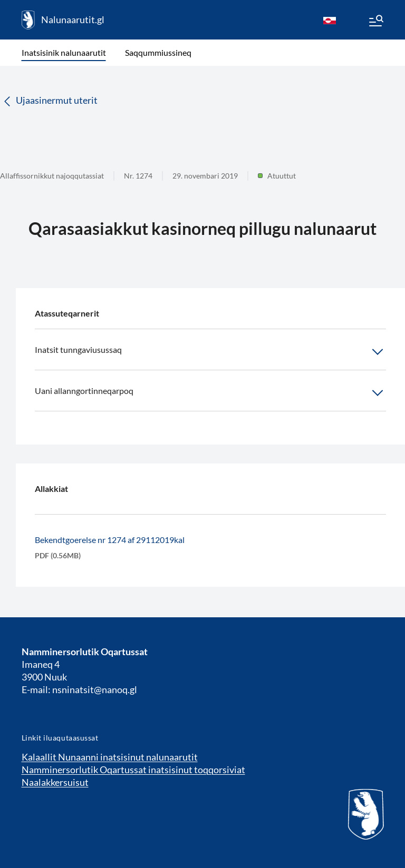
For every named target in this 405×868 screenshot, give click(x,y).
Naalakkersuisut (55, 782)
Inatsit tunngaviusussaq (210, 352)
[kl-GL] (330, 20)
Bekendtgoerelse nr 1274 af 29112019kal (110, 540)
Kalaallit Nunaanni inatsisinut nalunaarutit (110, 757)
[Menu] (375, 22)
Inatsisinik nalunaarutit (64, 52)
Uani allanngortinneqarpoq (210, 393)
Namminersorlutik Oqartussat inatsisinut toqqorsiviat (133, 770)
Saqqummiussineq (158, 52)
